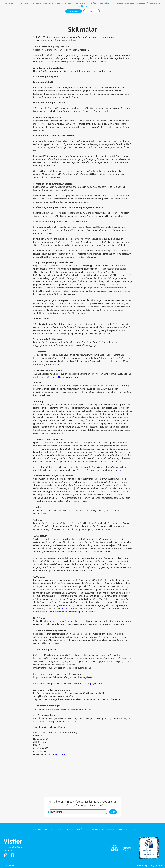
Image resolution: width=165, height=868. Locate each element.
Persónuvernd (83, 829)
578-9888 (8, 850)
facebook (14, 855)
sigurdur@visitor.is (58, 755)
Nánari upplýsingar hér (69, 377)
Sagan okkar (36, 829)
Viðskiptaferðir (98, 829)
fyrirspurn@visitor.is (13, 847)
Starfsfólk (60, 829)
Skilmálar (70, 829)
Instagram (7, 855)
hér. (120, 470)
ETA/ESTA (131, 829)
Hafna (91, 11)
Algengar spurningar (115, 829)
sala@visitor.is (68, 608)
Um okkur (49, 829)
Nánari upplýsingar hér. (93, 684)
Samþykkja (74, 11)
